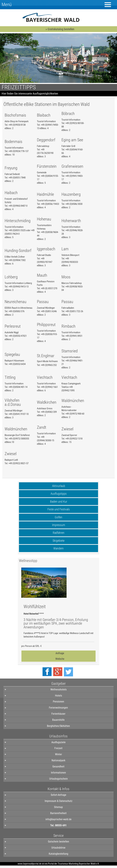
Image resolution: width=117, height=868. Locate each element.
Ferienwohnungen (58, 708)
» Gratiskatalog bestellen (60, 29)
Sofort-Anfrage (58, 795)
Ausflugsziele (58, 742)
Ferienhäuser (58, 714)
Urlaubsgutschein (58, 779)
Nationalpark (58, 760)
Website (60, 659)
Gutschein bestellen (58, 842)
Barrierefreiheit (58, 813)
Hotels (58, 696)
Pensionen (58, 702)
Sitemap (58, 807)
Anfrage (60, 653)
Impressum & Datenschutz (58, 801)
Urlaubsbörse (58, 848)
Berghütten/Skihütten (58, 726)
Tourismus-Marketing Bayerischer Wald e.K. (79, 864)
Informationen (58, 773)
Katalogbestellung (58, 854)
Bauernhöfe (58, 720)
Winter (58, 754)
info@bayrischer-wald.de (58, 819)
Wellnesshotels (58, 690)
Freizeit (58, 748)
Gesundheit (58, 767)
